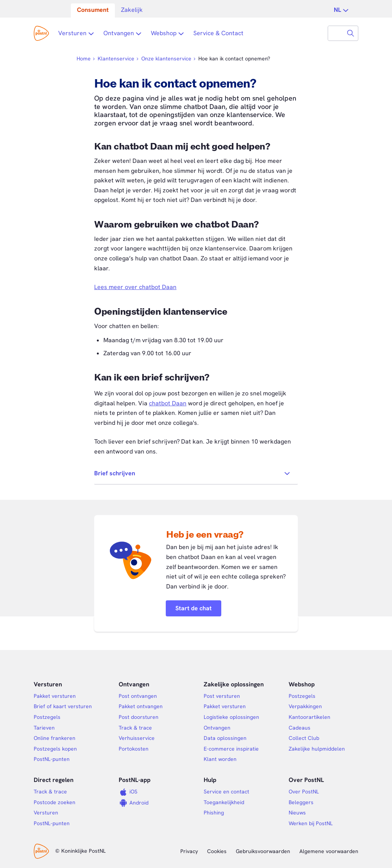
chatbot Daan (168, 403)
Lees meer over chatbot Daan (135, 287)
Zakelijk (132, 10)
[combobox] (336, 33)
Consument (93, 10)
